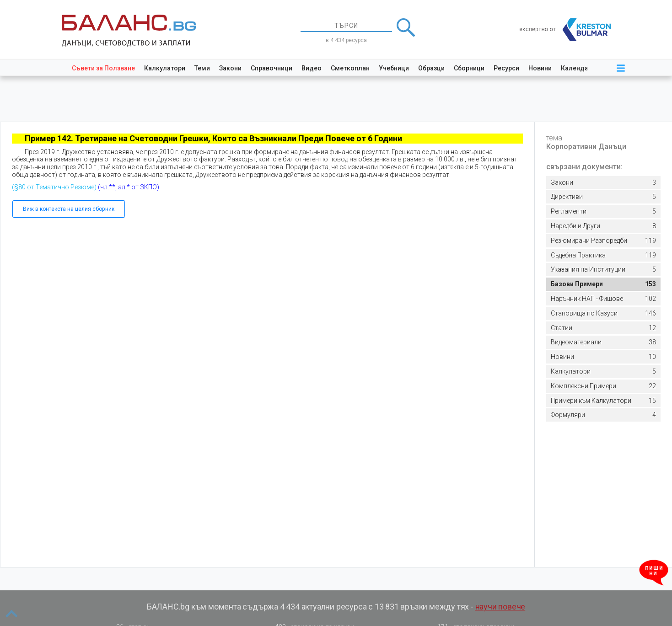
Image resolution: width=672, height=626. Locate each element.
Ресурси (506, 68)
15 (603, 401)
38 (603, 342)
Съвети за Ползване (103, 68)
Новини (540, 68)
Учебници (394, 68)
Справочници (271, 68)
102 (603, 299)
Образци (431, 68)
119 (603, 241)
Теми (202, 68)
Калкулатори (165, 68)
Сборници (469, 68)
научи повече (500, 607)
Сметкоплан (350, 68)
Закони (230, 68)
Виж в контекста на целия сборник (69, 209)
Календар (576, 68)
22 (603, 386)
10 (603, 357)
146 (603, 313)
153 (603, 284)
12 (603, 328)
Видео (312, 68)
